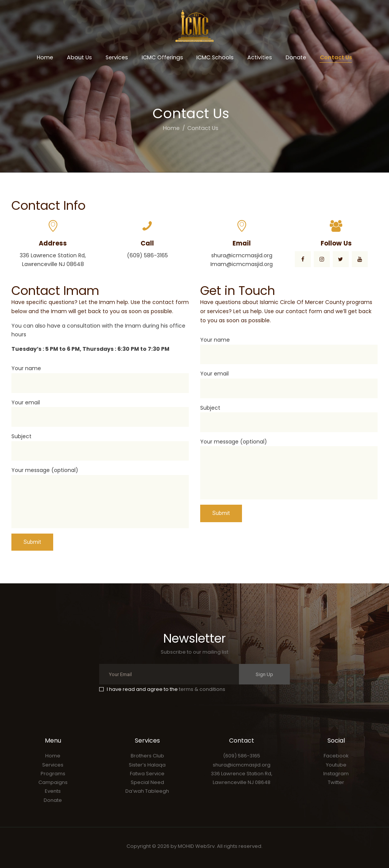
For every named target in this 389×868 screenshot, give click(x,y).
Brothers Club (147, 756)
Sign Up (264, 674)
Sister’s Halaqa (147, 765)
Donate (53, 800)
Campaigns (53, 782)
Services (53, 765)
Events (53, 791)
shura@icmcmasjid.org (242, 765)
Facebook (336, 756)
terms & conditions (202, 689)
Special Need (147, 782)
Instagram (336, 774)
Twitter (336, 782)
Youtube (336, 765)
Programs (53, 774)
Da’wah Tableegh (147, 791)
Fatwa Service (147, 774)
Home (171, 128)
